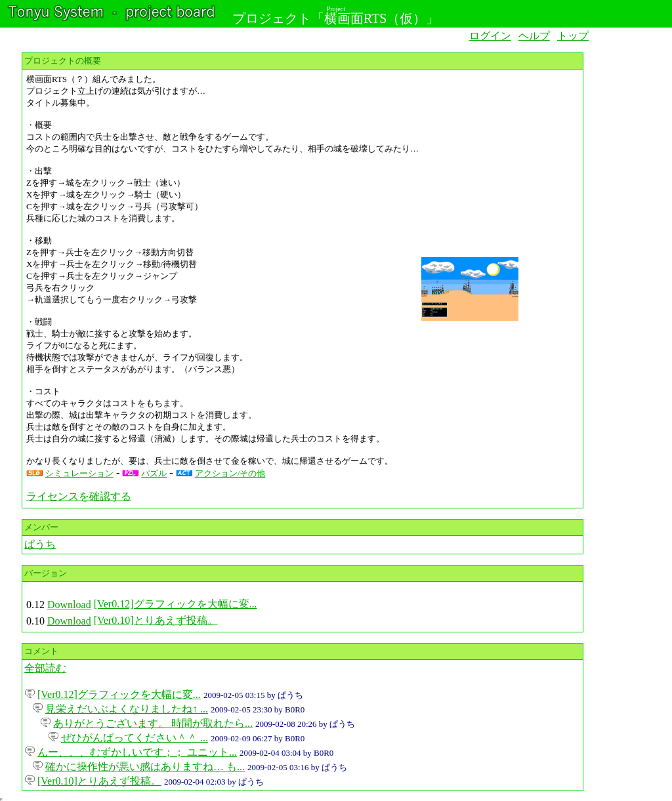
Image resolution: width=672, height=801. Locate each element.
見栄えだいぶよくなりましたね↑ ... (127, 709)
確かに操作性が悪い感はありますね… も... (145, 767)
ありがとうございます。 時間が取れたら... (153, 723)
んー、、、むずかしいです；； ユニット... (137, 752)
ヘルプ (534, 36)
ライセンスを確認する (79, 496)
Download (69, 605)
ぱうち (40, 544)
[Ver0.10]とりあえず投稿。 (156, 620)
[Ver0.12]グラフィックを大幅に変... (176, 604)
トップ (573, 36)
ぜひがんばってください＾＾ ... (135, 738)
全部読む (45, 668)
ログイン (490, 36)
